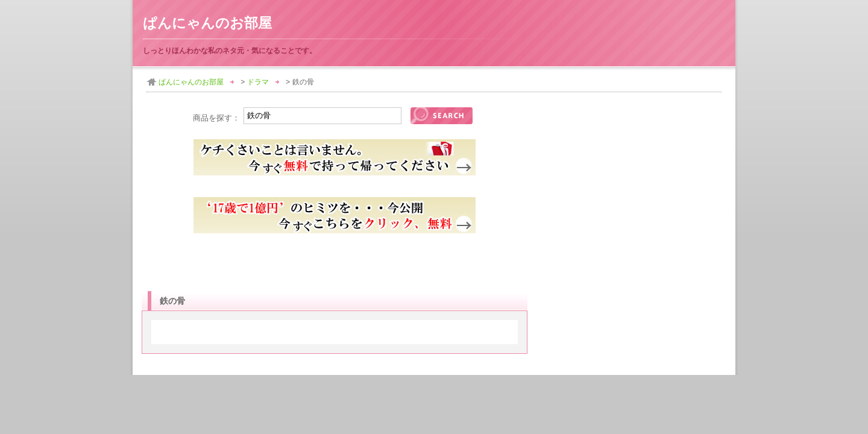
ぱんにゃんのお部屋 (207, 23)
